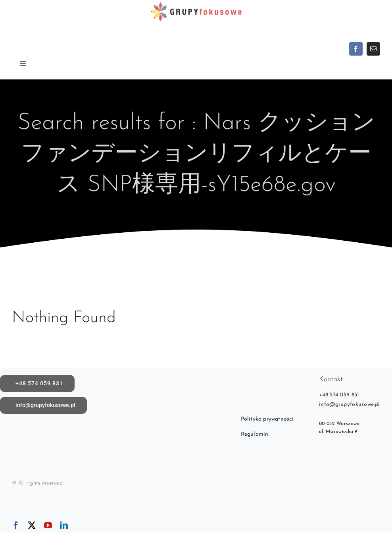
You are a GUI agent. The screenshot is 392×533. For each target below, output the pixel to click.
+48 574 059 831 (339, 395)
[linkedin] (64, 525)
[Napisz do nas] (43, 405)
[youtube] (48, 525)
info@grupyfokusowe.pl (349, 405)
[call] (37, 383)
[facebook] (356, 49)
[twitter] (32, 525)
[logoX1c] (196, 4)
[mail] (373, 49)
